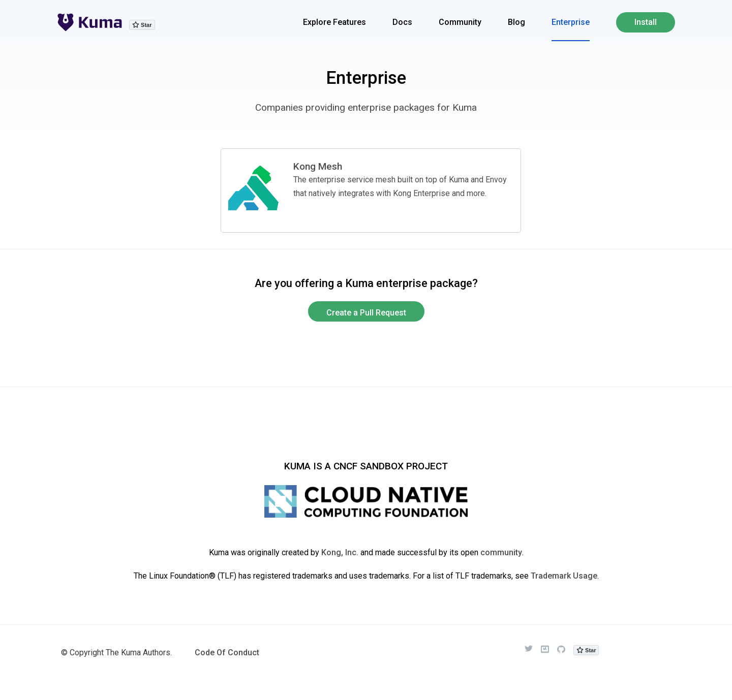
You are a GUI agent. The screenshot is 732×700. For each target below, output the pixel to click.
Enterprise (571, 22)
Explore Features (334, 22)
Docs (402, 22)
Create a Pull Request (366, 313)
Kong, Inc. (340, 552)
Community (460, 22)
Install (646, 22)
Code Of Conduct (227, 653)
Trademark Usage (564, 576)
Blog (516, 22)
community (501, 552)
